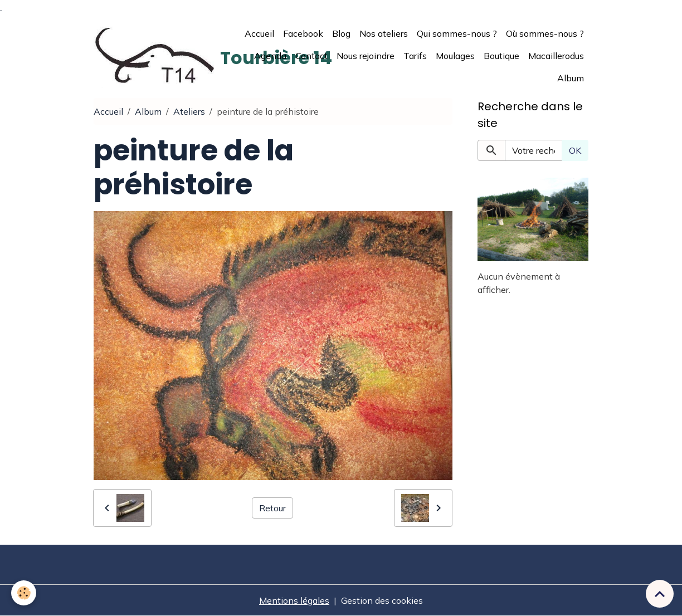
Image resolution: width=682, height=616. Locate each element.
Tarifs (415, 56)
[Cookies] (24, 593)
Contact (311, 56)
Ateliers (189, 111)
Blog (341, 33)
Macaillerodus (556, 56)
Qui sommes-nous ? (457, 33)
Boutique (501, 56)
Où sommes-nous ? (545, 33)
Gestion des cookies (382, 600)
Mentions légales (294, 600)
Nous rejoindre (366, 56)
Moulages (455, 56)
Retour (272, 508)
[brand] (155, 56)
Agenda (270, 56)
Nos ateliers (384, 33)
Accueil (259, 33)
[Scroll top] (660, 594)
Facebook (303, 33)
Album (571, 78)
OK (575, 150)
